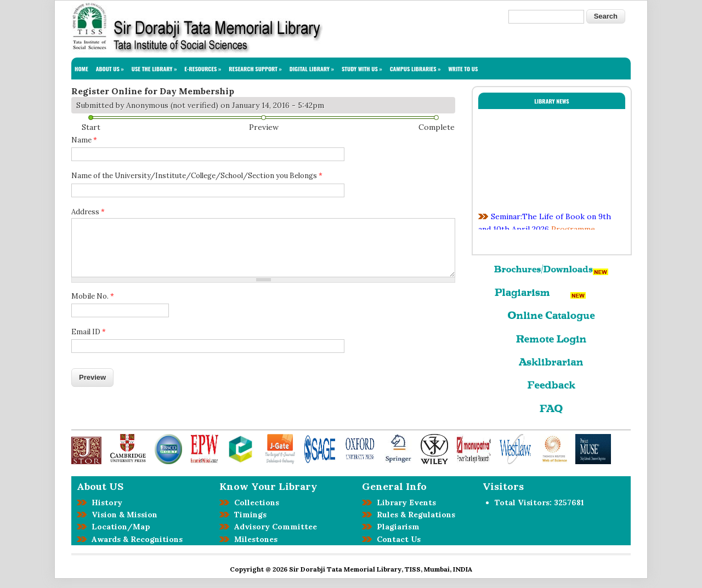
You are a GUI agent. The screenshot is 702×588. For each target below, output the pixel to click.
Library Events (404, 503)
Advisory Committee (273, 527)
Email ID (89, 332)
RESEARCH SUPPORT (255, 68)
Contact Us (397, 539)
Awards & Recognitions (135, 539)
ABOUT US (110, 68)
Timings (248, 515)
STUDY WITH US (362, 68)
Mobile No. (93, 296)
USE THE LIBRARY (154, 68)
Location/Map (119, 527)
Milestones (254, 539)
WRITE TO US (463, 68)
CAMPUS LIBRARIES (415, 68)
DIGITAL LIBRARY (312, 68)
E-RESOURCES (203, 68)
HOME (81, 68)
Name (84, 140)
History (105, 503)
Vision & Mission (122, 515)
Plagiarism (396, 527)
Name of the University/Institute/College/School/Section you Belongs (197, 176)
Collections (254, 503)
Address (88, 212)
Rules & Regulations (414, 515)
